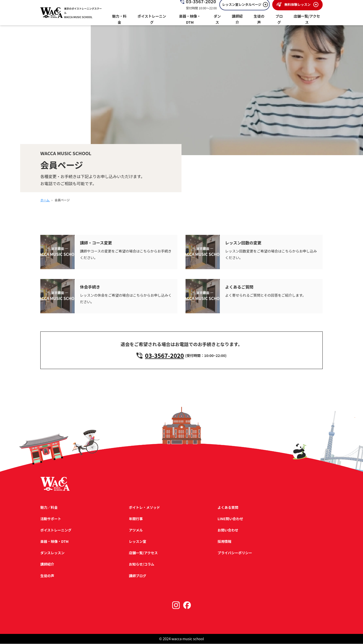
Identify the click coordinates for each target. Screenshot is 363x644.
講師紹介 (47, 565)
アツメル (136, 530)
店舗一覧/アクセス (143, 553)
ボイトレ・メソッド (144, 508)
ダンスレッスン (53, 553)
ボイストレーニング (56, 530)
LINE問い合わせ (230, 519)
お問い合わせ (227, 530)
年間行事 (136, 519)
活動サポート (51, 519)
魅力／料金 (49, 508)
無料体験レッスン (297, 8)
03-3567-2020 (164, 356)
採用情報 (224, 542)
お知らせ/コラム (142, 565)
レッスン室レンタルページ (242, 8)
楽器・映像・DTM (55, 542)
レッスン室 (137, 542)
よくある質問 (227, 508)
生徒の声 (47, 576)
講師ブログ (137, 576)
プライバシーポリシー (234, 553)
